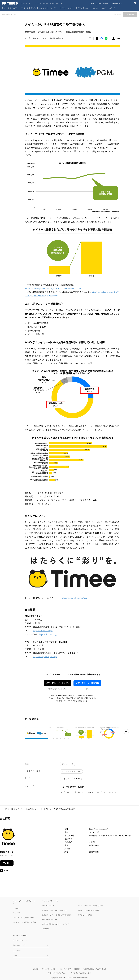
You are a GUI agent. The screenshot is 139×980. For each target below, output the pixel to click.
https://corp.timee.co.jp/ (43, 631)
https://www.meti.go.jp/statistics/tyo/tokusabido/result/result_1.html (53, 288)
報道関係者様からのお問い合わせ (95, 969)
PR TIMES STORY (48, 906)
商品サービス (67, 764)
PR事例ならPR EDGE (85, 915)
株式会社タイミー (33, 809)
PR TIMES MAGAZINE (49, 920)
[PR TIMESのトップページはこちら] (32, 3)
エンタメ (42, 8)
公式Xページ (17, 951)
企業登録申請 (116, 3)
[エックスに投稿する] (97, 38)
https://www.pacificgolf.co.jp (45, 657)
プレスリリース (16, 809)
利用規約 (77, 969)
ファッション (67, 8)
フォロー (7, 863)
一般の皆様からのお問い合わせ (80, 973)
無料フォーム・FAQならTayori (88, 910)
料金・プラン (17, 913)
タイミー (66, 779)
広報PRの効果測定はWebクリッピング (55, 924)
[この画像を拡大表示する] (36, 733)
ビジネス (94, 8)
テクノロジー (13, 8)
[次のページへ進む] (126, 732)
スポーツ (112, 8)
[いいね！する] (90, 38)
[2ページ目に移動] (120, 719)
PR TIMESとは (18, 908)
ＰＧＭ (77, 779)
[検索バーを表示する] (135, 3)
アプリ (34, 8)
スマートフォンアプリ (71, 771)
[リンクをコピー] (118, 38)
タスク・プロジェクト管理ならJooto (90, 906)
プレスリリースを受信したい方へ (24, 918)
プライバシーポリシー (49, 969)
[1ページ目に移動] (119, 719)
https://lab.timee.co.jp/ (48, 634)
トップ (4, 809)
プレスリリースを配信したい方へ (24, 922)
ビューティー (54, 8)
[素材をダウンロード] (114, 38)
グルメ (103, 8)
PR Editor (45, 929)
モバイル (25, 8)
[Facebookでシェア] (102, 38)
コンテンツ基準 (66, 969)
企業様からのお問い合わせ (57, 973)
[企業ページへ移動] (8, 837)
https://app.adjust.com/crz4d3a (74, 598)
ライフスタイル (82, 8)
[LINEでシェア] (106, 38)
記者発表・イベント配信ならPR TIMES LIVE (57, 915)
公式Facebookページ (20, 940)
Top (4, 8)
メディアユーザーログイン (58, 683)
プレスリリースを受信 (99, 3)
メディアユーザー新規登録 (87, 683)
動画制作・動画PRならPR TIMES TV (54, 910)
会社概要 (36, 969)
